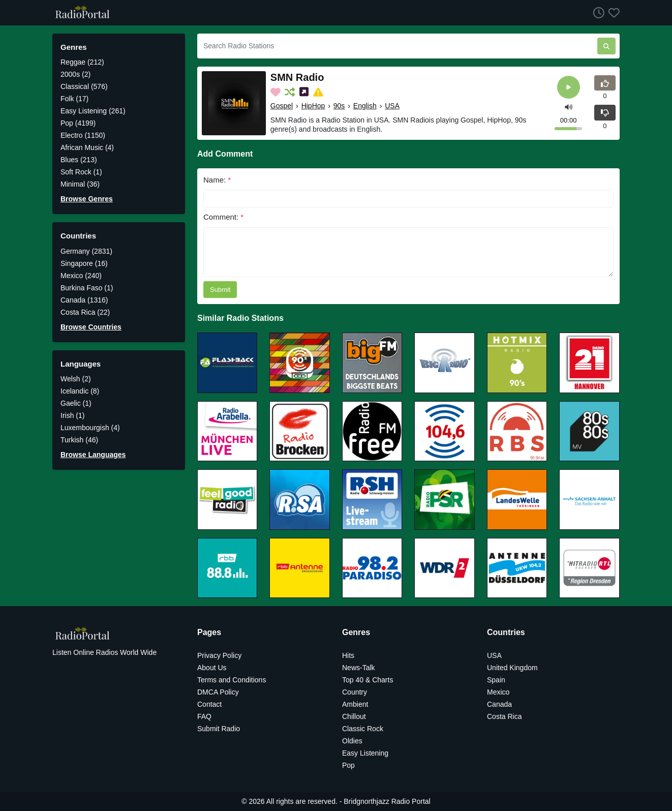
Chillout (354, 716)
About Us (212, 668)
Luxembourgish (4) (90, 428)
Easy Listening (365, 753)
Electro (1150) (83, 135)
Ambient (355, 704)
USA (392, 106)
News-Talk (359, 668)
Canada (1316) (84, 300)
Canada (499, 704)
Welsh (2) (76, 379)
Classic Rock (363, 729)
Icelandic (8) (80, 391)
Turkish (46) (79, 440)
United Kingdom (512, 668)
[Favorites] (612, 12)
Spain (496, 680)
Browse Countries (91, 327)
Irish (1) (72, 415)
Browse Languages (93, 455)
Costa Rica (504, 716)
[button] (569, 106)
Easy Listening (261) (93, 111)
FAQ (204, 716)
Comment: (223, 217)
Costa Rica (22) (85, 312)
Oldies (352, 741)
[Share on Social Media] (305, 92)
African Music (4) (87, 147)
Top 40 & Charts (368, 680)
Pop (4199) (78, 123)
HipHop (313, 106)
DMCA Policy (218, 692)
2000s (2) (75, 74)
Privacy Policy (219, 655)
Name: (217, 180)
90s (339, 106)
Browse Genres (87, 199)
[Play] (569, 87)
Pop (348, 765)
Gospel (282, 106)
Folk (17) (74, 99)
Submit (220, 290)
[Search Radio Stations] (397, 46)
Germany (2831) (86, 251)
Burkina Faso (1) (87, 288)
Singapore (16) (84, 263)
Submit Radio (219, 729)
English (365, 106)
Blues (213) (79, 160)
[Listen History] (597, 12)
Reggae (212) (82, 62)
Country (355, 692)
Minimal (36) (80, 184)
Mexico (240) (81, 276)
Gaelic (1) (76, 403)
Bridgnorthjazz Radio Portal (387, 801)
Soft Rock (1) (81, 172)
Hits (348, 655)
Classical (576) (84, 86)
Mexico (498, 692)
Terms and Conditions (232, 680)
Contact (209, 704)
